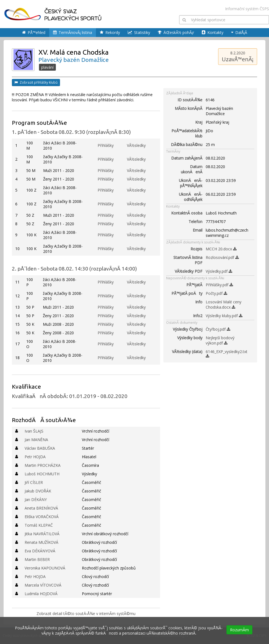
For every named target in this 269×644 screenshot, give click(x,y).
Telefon (195, 222)
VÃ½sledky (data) (187, 352)
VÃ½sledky (136, 145)
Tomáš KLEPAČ (39, 525)
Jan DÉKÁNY (36, 499)
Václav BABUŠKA (40, 448)
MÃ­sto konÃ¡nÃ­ (189, 108)
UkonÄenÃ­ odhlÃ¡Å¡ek (191, 197)
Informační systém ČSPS (247, 9)
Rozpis (196, 249)
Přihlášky (106, 145)
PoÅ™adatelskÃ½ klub (187, 133)
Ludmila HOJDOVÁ (41, 594)
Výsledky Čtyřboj (188, 329)
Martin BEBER (37, 559)
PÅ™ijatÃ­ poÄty (187, 293)
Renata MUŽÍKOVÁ (41, 542)
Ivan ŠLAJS (34, 431)
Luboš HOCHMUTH (42, 474)
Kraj (199, 122)
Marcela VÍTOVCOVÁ (43, 585)
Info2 (198, 316)
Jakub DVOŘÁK (38, 491)
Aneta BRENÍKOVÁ (41, 508)
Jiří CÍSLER (34, 482)
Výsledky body (190, 338)
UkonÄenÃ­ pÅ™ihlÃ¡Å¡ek (191, 183)
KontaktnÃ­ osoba (187, 213)
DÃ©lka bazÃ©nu (187, 145)
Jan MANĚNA (36, 440)
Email (198, 230)
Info (199, 302)
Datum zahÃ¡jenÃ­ (187, 158)
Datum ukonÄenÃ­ (192, 169)
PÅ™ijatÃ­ (194, 285)
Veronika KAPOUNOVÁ (45, 568)
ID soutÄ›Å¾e (190, 100)
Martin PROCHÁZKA (43, 465)
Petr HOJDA (35, 457)
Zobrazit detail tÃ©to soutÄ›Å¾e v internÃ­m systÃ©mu (86, 613)
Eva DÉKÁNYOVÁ (40, 551)
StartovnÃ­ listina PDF (188, 260)
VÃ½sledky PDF (189, 271)
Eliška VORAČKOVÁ (42, 517)
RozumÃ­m (239, 630)
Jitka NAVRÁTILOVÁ (42, 534)
